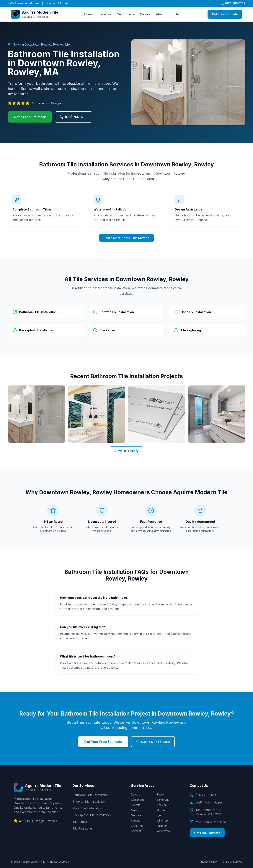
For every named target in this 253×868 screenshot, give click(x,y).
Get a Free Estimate (30, 117)
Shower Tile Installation (89, 802)
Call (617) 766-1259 (153, 742)
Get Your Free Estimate (103, 742)
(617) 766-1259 (233, 3)
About (160, 14)
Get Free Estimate (225, 14)
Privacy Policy (208, 862)
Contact (176, 14)
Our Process (125, 14)
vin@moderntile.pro (206, 802)
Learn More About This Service (126, 238)
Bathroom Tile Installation (90, 795)
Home (88, 14)
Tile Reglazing (82, 828)
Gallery (145, 14)
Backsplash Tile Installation (92, 815)
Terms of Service (232, 862)
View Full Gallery (126, 451)
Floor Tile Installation (87, 808)
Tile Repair (80, 822)
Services (105, 14)
